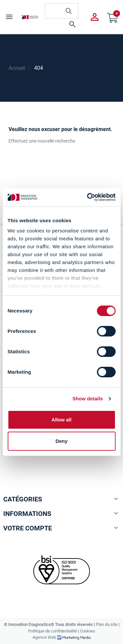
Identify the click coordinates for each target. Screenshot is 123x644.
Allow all (61, 420)
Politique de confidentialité (53, 631)
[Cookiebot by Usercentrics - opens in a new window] (88, 197)
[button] (62, 24)
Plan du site (107, 624)
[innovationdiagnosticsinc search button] (69, 11)
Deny (61, 441)
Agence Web (45, 637)
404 (39, 68)
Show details (88, 399)
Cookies (88, 631)
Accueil (17, 68)
